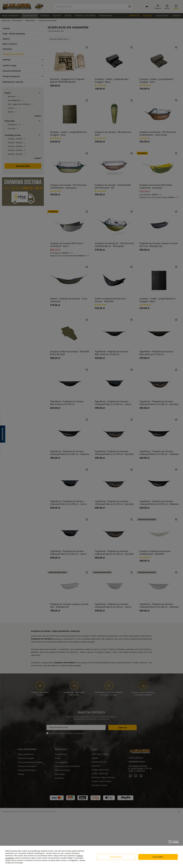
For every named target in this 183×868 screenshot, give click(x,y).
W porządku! (158, 857)
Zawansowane (116, 857)
